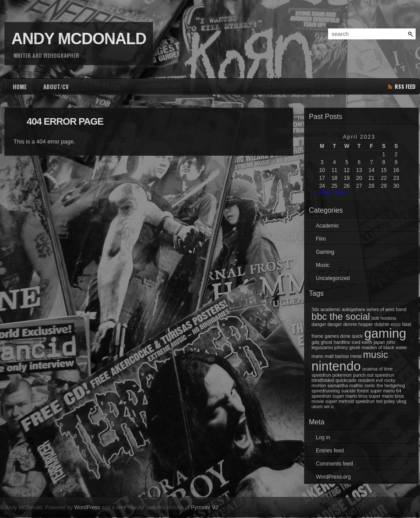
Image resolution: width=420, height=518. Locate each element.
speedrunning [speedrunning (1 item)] (326, 391)
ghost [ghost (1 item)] (326, 342)
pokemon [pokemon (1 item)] (342, 375)
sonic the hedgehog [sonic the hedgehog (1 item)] (385, 385)
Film (321, 239)
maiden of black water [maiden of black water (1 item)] (385, 347)
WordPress (87, 507)
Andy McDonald (79, 39)
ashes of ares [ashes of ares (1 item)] (381, 309)
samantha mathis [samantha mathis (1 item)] (345, 385)
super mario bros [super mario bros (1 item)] (350, 396)
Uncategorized (333, 278)
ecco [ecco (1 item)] (396, 324)
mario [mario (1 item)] (317, 356)
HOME (20, 87)
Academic (327, 226)
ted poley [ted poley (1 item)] (386, 401)
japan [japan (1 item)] (379, 342)
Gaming (325, 252)
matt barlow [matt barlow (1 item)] (337, 356)
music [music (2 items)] (376, 355)
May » (342, 192)
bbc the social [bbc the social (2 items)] (341, 317)
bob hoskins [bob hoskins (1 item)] (384, 318)
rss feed (405, 86)
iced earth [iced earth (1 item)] (362, 342)
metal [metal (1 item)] (356, 356)
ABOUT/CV (56, 87)
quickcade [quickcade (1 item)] (346, 380)
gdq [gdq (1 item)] (315, 342)
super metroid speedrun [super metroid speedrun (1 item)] (350, 401)
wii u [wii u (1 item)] (329, 406)
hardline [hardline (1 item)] (342, 342)
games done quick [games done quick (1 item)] (344, 336)
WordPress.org (333, 477)
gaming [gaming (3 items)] (385, 333)
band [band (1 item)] (401, 309)
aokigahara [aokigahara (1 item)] (353, 309)
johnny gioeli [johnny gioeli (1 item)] (347, 347)
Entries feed (330, 451)
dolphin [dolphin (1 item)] (382, 324)
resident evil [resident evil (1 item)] (370, 380)
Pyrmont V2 (205, 507)
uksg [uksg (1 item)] (401, 401)
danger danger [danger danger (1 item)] (327, 324)
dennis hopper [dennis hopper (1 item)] (358, 324)
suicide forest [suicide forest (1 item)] (355, 391)
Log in (323, 437)
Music (323, 265)
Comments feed (334, 464)
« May (323, 192)
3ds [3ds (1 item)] (315, 309)
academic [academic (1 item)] (331, 309)
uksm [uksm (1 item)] (317, 406)
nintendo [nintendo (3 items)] (336, 366)
